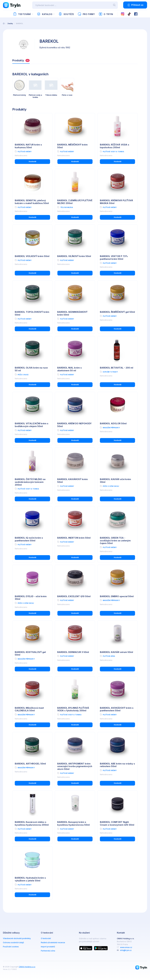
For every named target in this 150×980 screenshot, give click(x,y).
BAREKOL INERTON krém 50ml (74, 538)
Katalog (45, 14)
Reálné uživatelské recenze (53, 943)
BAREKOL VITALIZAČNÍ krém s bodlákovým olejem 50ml (32, 425)
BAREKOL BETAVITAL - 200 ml (117, 368)
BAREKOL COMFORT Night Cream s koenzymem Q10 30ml (117, 823)
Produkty (21, 60)
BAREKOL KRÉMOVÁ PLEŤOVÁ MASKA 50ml (116, 202)
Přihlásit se (135, 5)
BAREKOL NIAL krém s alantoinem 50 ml (70, 369)
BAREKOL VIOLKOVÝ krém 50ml (32, 256)
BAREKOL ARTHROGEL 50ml (30, 764)
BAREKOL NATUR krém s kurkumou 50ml (28, 146)
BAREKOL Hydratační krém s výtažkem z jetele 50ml (30, 879)
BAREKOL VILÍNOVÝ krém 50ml (74, 256)
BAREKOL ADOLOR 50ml (113, 423)
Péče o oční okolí (111, 486)
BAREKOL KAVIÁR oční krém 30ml (115, 481)
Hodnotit (32, 161)
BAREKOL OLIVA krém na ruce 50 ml (31, 369)
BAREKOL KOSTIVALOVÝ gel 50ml (30, 653)
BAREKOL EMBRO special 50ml (117, 596)
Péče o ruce (23, 375)
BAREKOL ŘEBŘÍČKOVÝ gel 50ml (117, 312)
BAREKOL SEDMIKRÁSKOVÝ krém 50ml (72, 313)
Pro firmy (86, 14)
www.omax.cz (126, 947)
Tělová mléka (67, 207)
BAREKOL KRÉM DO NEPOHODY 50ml (74, 425)
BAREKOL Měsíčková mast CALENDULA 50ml (29, 709)
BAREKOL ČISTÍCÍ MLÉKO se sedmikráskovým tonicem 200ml (30, 482)
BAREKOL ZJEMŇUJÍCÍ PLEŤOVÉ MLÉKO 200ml (75, 202)
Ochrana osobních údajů (13, 943)
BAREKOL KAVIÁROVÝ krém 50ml (73, 481)
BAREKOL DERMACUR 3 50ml (73, 652)
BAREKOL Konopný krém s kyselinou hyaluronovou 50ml (73, 823)
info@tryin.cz (126, 950)
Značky (10, 23)
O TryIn (106, 14)
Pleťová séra (109, 656)
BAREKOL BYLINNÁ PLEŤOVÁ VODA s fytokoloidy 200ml (73, 709)
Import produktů (48, 947)
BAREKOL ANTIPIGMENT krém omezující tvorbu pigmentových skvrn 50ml (75, 766)
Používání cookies (11, 947)
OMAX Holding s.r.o (27, 967)
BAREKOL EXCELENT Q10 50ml (74, 596)
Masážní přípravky (111, 428)
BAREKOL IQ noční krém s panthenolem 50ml (29, 539)
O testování (46, 938)
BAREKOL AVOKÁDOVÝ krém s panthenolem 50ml (117, 709)
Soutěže (66, 14)
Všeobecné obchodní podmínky (17, 938)
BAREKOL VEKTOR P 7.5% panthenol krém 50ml (114, 258)
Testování (22, 14)
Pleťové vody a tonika (113, 152)
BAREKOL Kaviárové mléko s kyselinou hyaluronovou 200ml (32, 823)
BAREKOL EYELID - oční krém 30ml (31, 598)
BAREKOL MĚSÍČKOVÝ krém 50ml (72, 146)
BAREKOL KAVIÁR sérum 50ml (116, 652)
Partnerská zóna (48, 951)
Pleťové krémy (25, 152)
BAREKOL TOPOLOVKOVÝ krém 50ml (32, 313)
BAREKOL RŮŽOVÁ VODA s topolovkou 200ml (115, 146)
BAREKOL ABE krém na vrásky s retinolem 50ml (117, 765)
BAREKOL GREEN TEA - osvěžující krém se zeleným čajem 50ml (115, 541)
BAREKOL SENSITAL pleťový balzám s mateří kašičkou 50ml (32, 202)
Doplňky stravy (110, 372)
